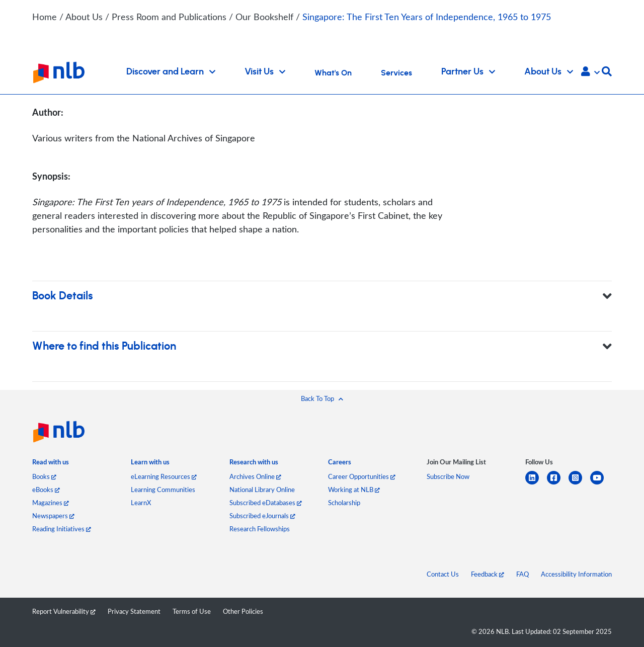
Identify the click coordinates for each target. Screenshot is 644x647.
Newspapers (53, 516)
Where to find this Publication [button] (322, 346)
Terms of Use (192, 611)
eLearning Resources (164, 476)
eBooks (46, 490)
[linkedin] (536, 484)
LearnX (141, 503)
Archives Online (255, 476)
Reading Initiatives (62, 529)
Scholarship (344, 503)
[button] (590, 72)
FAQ (522, 574)
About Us (85, 17)
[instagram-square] (579, 484)
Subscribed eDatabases (266, 503)
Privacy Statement (134, 611)
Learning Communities (163, 490)
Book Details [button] (322, 296)
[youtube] (601, 484)
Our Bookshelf (266, 17)
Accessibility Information (576, 574)
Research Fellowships (260, 529)
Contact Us (443, 574)
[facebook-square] (558, 484)
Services (396, 73)
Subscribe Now (448, 476)
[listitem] (51, 464)
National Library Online (262, 490)
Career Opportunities (362, 476)
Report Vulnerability (64, 611)
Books (44, 476)
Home (45, 17)
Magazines (51, 503)
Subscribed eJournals (262, 516)
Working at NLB (354, 490)
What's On (333, 73)
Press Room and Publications (170, 17)
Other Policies (243, 611)
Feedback (488, 574)
